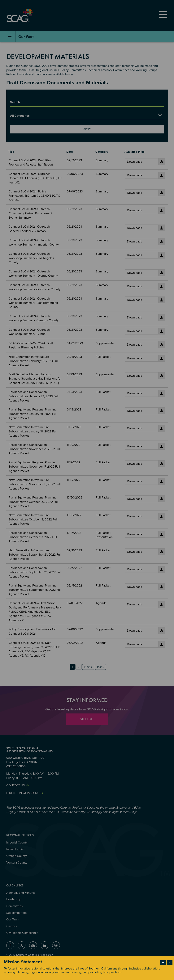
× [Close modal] (170, 963)
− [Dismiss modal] (163, 963)
